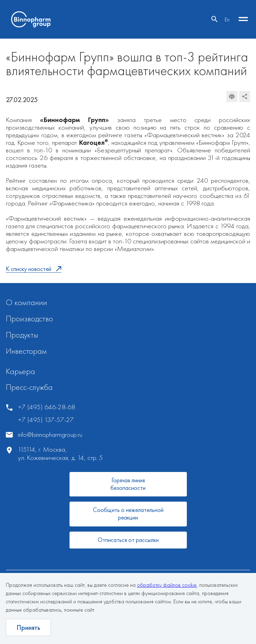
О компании (26, 302)
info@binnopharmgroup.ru (50, 435)
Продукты (22, 335)
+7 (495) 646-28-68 (46, 407)
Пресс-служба (29, 387)
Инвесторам (26, 351)
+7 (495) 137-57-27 (46, 420)
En (227, 19)
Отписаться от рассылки (128, 540)
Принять (28, 627)
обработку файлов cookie (167, 585)
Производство (29, 318)
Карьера (20, 371)
